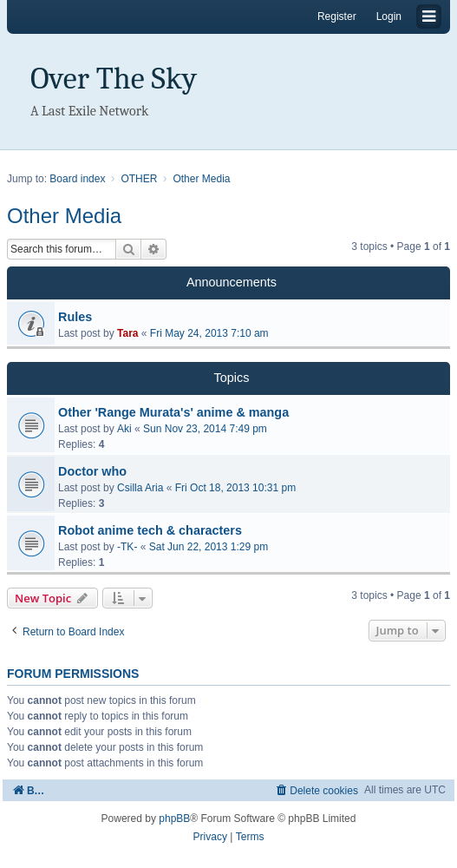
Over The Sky (114, 79)
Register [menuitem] (337, 16)
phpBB (174, 819)
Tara (127, 333)
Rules (75, 317)
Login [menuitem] (389, 16)
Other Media (64, 216)
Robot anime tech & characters (150, 530)
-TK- (127, 547)
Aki (124, 429)
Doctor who (92, 471)
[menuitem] (316, 790)
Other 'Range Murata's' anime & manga (173, 412)
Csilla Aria (140, 488)
